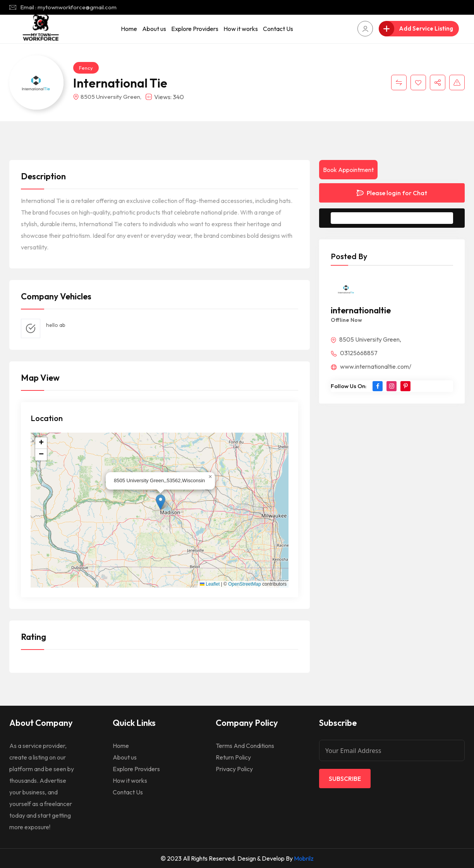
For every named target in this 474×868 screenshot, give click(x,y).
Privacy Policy (234, 769)
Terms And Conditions (245, 746)
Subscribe (345, 779)
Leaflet (210, 584)
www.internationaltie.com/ (371, 366)
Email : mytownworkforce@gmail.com (68, 7)
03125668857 (354, 353)
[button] (161, 502)
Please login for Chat (392, 193)
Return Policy (233, 757)
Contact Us (278, 29)
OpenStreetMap (245, 584)
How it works (241, 29)
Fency (86, 68)
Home (129, 29)
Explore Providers (195, 29)
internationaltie (361, 310)
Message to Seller (398, 218)
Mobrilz (304, 858)
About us (154, 29)
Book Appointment (348, 170)
